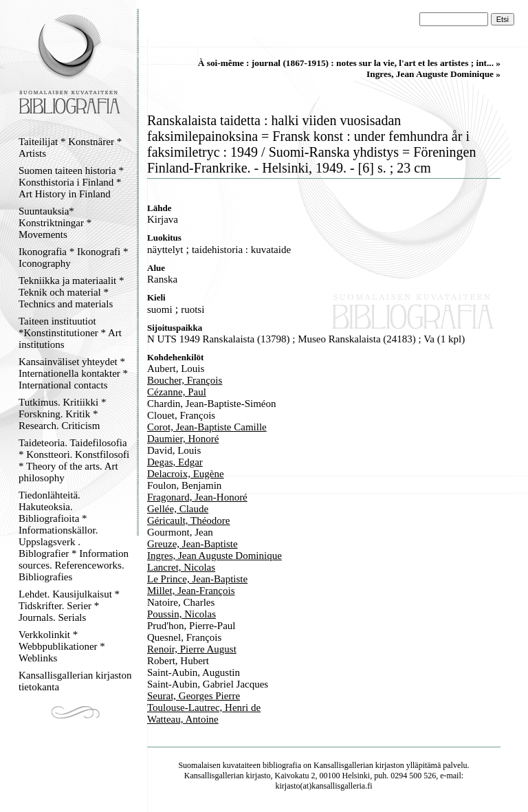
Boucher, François (185, 380)
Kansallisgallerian (343, 765)
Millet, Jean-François (191, 591)
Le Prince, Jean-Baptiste (197, 579)
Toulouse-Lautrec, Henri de (204, 707)
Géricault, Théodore (189, 520)
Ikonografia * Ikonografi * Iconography (74, 257)
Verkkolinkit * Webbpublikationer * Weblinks (62, 646)
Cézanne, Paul (177, 392)
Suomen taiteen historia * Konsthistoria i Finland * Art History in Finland (71, 182)
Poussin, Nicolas (181, 614)
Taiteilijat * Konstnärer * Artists (70, 147)
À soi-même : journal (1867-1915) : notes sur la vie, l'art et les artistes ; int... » (349, 63)
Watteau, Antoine (183, 719)
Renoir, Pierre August (192, 649)
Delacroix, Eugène (186, 474)
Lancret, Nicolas (181, 567)
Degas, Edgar (175, 462)
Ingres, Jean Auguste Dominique (214, 556)
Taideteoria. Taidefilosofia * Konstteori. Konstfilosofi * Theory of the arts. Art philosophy (74, 460)
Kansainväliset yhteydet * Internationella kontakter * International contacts (73, 373)
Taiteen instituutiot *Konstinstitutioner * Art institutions (70, 333)
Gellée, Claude (178, 509)
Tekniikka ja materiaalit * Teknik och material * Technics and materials (71, 292)
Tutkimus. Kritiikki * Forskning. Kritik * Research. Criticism (62, 414)
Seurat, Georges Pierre (194, 696)
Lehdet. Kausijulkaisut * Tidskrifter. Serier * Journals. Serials (69, 606)
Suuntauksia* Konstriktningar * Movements (55, 223)
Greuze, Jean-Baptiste (192, 544)
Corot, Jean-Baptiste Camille (207, 427)
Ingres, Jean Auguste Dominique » (433, 74)
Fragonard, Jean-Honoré (197, 497)
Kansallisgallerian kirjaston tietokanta (75, 681)
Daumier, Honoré (183, 439)
